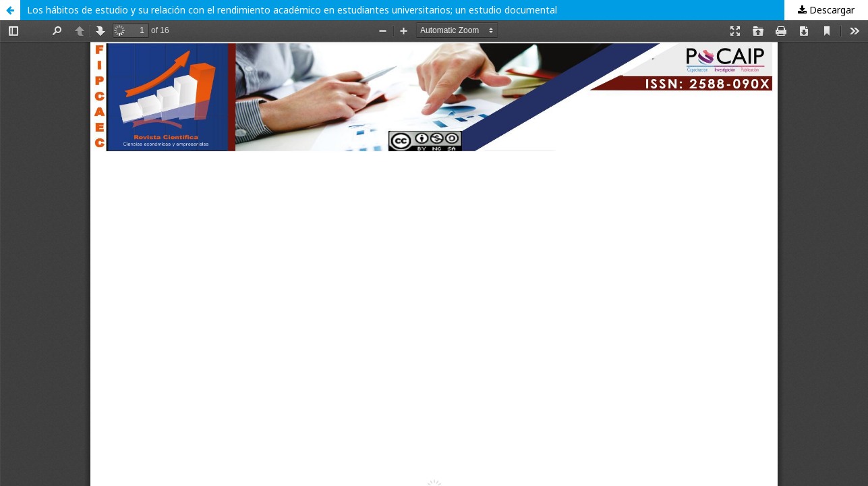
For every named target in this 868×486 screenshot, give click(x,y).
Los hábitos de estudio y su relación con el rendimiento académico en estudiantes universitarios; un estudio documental (292, 10)
